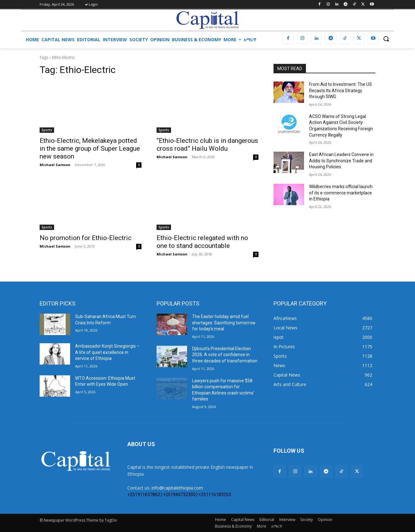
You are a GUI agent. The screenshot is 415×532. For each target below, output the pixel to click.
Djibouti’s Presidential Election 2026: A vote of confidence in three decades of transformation (225, 355)
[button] (386, 39)
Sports (47, 130)
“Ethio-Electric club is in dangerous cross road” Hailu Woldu (207, 145)
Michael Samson (55, 165)
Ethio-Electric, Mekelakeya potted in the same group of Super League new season (90, 148)
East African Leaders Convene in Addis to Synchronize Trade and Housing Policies (341, 161)
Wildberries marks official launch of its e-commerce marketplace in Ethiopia (341, 193)
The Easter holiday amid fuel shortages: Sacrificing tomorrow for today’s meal (224, 323)
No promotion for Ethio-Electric (86, 238)
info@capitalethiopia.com (177, 488)
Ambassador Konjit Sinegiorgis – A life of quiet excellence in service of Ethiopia (107, 352)
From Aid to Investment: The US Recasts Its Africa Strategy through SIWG (340, 90)
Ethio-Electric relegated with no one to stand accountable (202, 242)
